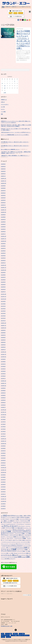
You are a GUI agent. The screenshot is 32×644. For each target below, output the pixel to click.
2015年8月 (3, 477)
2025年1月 (3, 205)
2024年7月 (3, 219)
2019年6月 (3, 366)
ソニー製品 (3, 112)
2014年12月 (3, 496)
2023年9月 (3, 243)
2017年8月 (3, 419)
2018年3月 (3, 402)
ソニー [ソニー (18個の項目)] (27, 537)
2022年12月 (3, 265)
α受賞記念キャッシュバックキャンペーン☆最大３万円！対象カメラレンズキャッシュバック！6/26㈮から (16, 122)
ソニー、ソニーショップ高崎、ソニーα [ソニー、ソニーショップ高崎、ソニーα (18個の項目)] (16, 539)
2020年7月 (3, 335)
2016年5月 (3, 456)
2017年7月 (3, 422)
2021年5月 (3, 311)
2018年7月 (3, 393)
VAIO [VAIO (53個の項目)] (5, 515)
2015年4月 (3, 487)
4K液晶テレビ (4, 100)
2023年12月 (3, 236)
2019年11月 (3, 354)
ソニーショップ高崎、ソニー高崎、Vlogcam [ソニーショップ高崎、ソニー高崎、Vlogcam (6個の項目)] (9, 553)
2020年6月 (3, 337)
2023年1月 (3, 263)
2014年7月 (3, 509)
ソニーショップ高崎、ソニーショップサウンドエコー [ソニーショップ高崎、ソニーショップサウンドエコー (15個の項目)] (15, 550)
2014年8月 (3, 506)
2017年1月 (3, 436)
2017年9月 (3, 417)
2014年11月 (3, 499)
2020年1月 (3, 350)
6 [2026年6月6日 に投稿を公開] (15, 81)
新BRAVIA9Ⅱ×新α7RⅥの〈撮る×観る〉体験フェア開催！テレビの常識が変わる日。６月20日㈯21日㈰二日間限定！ (16, 126)
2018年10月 (3, 386)
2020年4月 (3, 342)
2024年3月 (3, 229)
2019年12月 (3, 352)
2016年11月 (3, 441)
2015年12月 (3, 468)
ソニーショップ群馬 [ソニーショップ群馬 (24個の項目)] (21, 547)
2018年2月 (3, 405)
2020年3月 (3, 345)
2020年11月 (3, 325)
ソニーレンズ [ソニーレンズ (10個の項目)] (10, 557)
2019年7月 (3, 364)
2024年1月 (3, 234)
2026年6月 (3, 164)
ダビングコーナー (5, 635)
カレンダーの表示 (27, 595)
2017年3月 (3, 431)
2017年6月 (3, 424)
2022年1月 (3, 292)
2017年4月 (3, 429)
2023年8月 (3, 246)
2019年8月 (3, 362)
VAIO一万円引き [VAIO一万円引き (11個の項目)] (21, 517)
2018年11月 (3, 383)
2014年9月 (3, 504)
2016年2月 (3, 463)
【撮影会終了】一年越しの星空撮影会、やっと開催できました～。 (15, 156)
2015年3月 (3, 489)
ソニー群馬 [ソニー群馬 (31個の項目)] (18, 557)
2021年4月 (3, 313)
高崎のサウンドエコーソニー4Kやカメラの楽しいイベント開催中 (15, 640)
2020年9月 (3, 330)
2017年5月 (3, 427)
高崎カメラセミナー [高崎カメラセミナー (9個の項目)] (11, 559)
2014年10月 (3, 501)
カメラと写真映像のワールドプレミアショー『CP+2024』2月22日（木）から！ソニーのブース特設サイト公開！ (23, 39)
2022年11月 (3, 268)
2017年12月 (3, 410)
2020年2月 (3, 347)
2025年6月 (3, 193)
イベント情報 (9, 634)
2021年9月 (3, 301)
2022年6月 (3, 280)
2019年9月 (3, 359)
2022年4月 (3, 284)
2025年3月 (3, 200)
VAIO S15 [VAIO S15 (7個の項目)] (18, 516)
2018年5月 (3, 398)
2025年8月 (3, 188)
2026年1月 (3, 176)
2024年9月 (3, 215)
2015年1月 (3, 494)
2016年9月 (3, 446)
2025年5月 (3, 195)
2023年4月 (3, 256)
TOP (3, 634)
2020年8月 (3, 333)
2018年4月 (3, 400)
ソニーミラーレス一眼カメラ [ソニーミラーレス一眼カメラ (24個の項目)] (16, 554)
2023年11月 (3, 239)
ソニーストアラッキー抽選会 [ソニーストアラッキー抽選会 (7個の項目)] (23, 553)
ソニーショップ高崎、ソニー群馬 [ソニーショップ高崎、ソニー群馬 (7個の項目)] (23, 551)
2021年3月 (3, 316)
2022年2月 (3, 289)
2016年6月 (3, 453)
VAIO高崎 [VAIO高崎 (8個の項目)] (27, 518)
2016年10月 (3, 443)
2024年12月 (3, 207)
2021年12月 (3, 294)
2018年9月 (3, 388)
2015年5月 (3, 484)
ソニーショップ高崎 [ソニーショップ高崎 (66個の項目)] (15, 548)
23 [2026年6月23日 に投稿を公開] (5, 88)
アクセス (8, 637)
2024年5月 (3, 224)
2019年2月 (3, 376)
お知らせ (3, 102)
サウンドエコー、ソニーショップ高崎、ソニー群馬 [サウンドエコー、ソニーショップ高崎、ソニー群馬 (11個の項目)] (19, 533)
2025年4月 (3, 198)
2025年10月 (3, 183)
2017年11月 (3, 412)
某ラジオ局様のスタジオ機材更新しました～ (10, 149)
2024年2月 (3, 231)
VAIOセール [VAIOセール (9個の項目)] (14, 517)
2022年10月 (3, 270)
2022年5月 (3, 282)
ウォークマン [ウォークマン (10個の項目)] (26, 522)
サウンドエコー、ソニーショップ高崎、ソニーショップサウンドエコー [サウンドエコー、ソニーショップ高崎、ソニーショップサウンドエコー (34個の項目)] (16, 531)
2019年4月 (3, 371)
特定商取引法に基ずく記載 (7, 626)
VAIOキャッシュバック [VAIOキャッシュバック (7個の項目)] (7, 518)
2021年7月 (3, 306)
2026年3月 (3, 171)
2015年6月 (3, 482)
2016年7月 (3, 451)
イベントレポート (5, 104)
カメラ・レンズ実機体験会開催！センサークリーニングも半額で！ (15, 135)
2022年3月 (3, 287)
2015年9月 (3, 475)
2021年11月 (3, 297)
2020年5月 (3, 340)
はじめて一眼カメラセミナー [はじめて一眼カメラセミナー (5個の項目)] (18, 523)
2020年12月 (3, 323)
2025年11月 (3, 181)
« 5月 (5, 92)
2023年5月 (3, 253)
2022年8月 (3, 275)
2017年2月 (3, 434)
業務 (2, 114)
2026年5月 (3, 166)
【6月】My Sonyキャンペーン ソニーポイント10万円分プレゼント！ (16, 132)
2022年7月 (3, 277)
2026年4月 (3, 169)
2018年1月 (3, 407)
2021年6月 (3, 309)
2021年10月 (3, 299)
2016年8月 (3, 448)
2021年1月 (3, 321)
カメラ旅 (3, 107)
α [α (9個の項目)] (29, 517)
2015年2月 (3, 492)
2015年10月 (3, 472)
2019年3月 (3, 374)
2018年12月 (3, 381)
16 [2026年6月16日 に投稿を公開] (5, 86)
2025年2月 (3, 203)
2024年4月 (3, 227)
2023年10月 (3, 241)
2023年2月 (3, 260)
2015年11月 (3, 470)
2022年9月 (3, 272)
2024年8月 (3, 217)
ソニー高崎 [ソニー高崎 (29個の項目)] (26, 557)
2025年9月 (3, 186)
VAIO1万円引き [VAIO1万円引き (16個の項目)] (12, 516)
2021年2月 (3, 318)
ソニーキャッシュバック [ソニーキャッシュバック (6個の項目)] (6, 542)
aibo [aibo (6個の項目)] (2, 516)
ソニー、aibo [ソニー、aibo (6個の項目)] (6, 539)
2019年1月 (3, 378)
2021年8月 (3, 304)
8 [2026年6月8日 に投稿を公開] (2, 83)
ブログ (3, 637)
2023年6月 (3, 251)
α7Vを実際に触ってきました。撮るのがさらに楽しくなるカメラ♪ (15, 142)
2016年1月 (3, 465)
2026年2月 (3, 174)
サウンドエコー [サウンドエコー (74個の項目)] (11, 526)
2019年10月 (3, 357)
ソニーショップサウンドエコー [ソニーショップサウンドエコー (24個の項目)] (12, 545)
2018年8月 (3, 390)
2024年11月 (3, 210)
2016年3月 (3, 460)
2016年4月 (3, 458)
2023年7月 (3, 248)
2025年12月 (3, 178)
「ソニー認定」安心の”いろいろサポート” (20, 635)
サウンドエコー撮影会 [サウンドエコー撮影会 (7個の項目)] (21, 537)
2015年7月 (3, 480)
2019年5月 (3, 369)
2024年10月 (3, 212)
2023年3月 (3, 258)
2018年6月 (3, 395)
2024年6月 (3, 222)
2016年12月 (3, 439)
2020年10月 (3, 328)
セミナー (3, 109)
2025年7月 (3, 191)
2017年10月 (3, 415)
